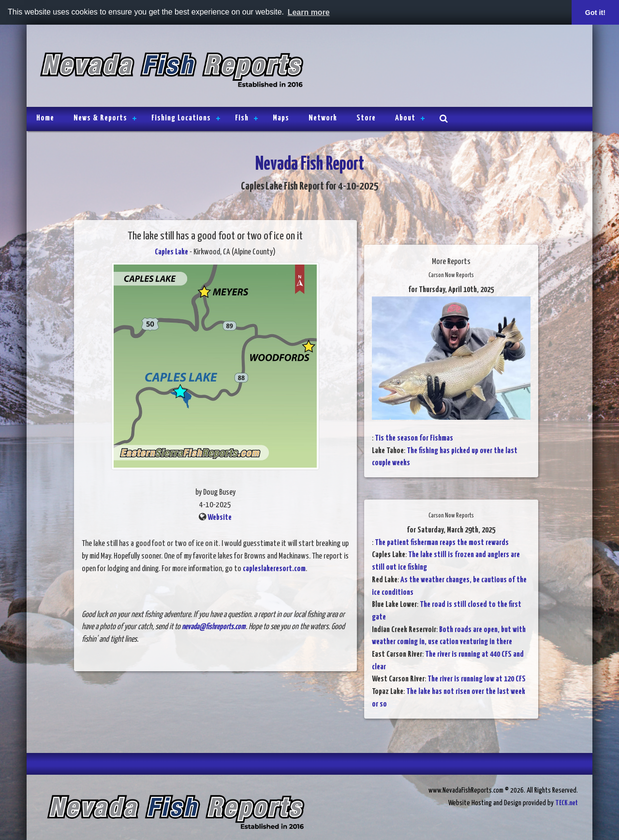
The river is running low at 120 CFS (477, 679)
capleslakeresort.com (274, 569)
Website (220, 518)
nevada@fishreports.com (214, 627)
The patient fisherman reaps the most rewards (442, 543)
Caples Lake (171, 252)
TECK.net (567, 803)
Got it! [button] (595, 13)
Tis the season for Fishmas (414, 438)
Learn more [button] (309, 12)
